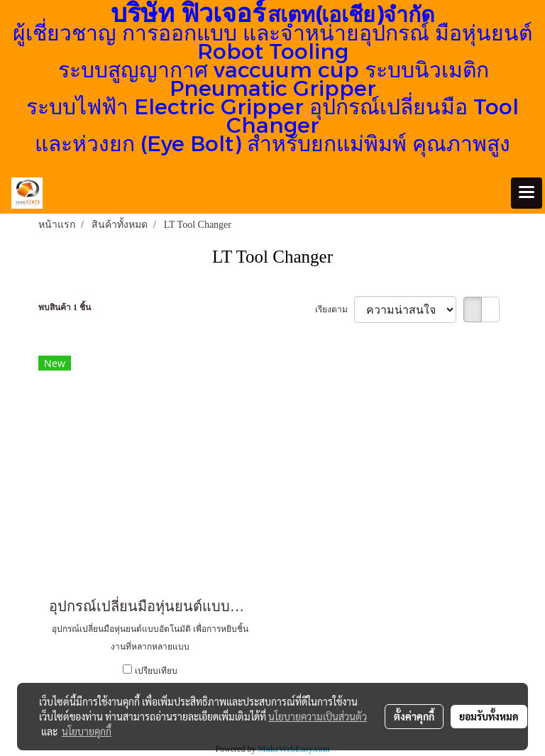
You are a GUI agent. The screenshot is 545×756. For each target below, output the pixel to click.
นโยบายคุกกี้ (87, 731)
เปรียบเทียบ (156, 671)
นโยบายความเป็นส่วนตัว (318, 716)
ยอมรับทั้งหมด (489, 716)
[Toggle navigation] (527, 193)
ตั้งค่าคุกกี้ (414, 716)
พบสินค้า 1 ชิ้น (65, 307)
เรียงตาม (335, 309)
